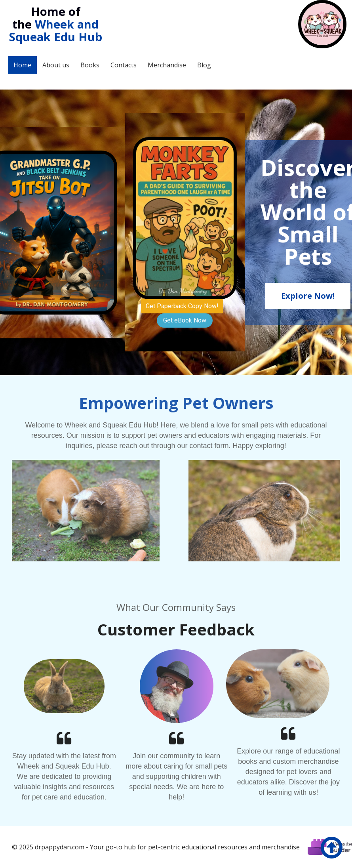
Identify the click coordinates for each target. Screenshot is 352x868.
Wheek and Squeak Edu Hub (56, 30)
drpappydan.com (60, 847)
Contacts (124, 65)
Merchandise (167, 65)
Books (90, 65)
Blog (204, 65)
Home (22, 65)
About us (56, 65)
